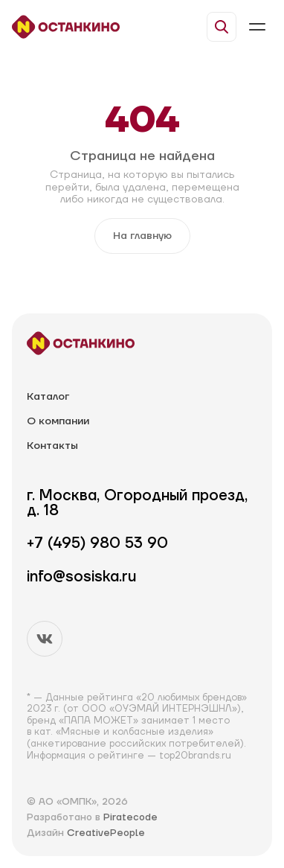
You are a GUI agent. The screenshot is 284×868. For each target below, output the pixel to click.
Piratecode (130, 817)
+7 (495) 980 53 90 (97, 544)
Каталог (48, 397)
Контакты (52, 446)
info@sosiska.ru (81, 577)
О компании (58, 422)
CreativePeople (106, 833)
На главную (142, 236)
